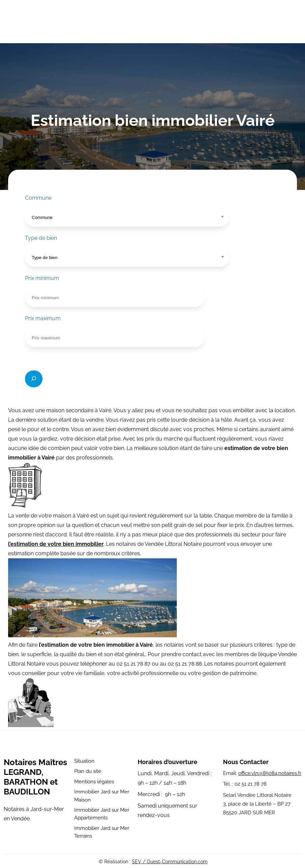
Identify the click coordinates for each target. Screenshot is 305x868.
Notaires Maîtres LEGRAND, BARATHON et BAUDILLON (35, 777)
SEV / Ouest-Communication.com (170, 862)
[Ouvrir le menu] (293, 23)
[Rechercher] (34, 379)
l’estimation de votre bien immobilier (56, 544)
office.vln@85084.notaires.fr (270, 773)
